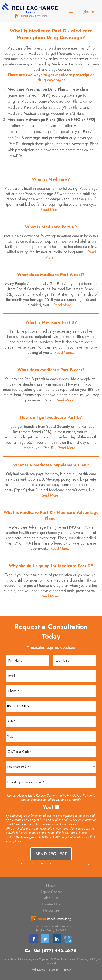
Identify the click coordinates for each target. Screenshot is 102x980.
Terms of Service (76, 864)
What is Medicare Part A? (51, 227)
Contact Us (51, 904)
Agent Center (51, 892)
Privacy (67, 970)
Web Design (38, 970)
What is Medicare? (51, 179)
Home (51, 886)
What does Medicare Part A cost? (51, 274)
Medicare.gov (25, 837)
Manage (54, 970)
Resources (51, 910)
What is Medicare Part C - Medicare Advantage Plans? (51, 515)
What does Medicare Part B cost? (51, 370)
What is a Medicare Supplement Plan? (51, 465)
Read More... (51, 210)
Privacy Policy (59, 864)
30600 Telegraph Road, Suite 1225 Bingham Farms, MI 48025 (51, 928)
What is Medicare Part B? (51, 322)
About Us (51, 898)
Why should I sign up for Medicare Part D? (51, 566)
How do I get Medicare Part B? (51, 417)
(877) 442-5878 (59, 950)
